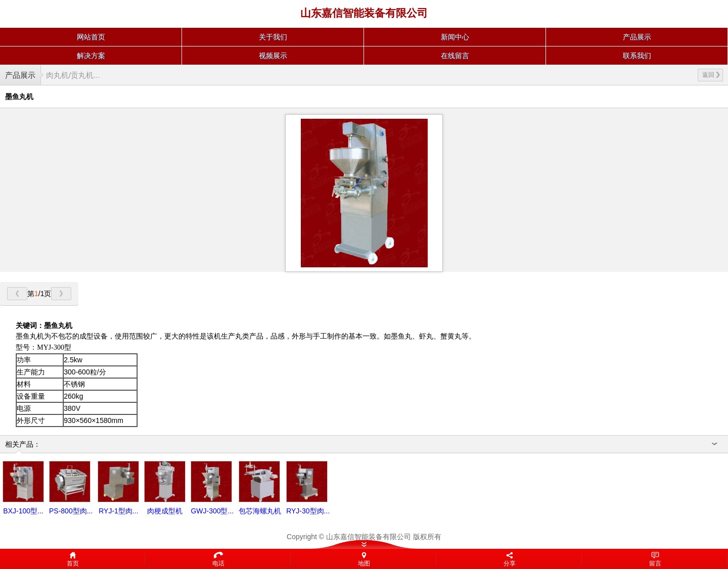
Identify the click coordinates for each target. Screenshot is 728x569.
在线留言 (455, 56)
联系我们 (637, 56)
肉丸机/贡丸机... (73, 75)
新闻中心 (455, 37)
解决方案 (91, 56)
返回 (711, 75)
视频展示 (273, 56)
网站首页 (91, 37)
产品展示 (637, 37)
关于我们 (273, 37)
